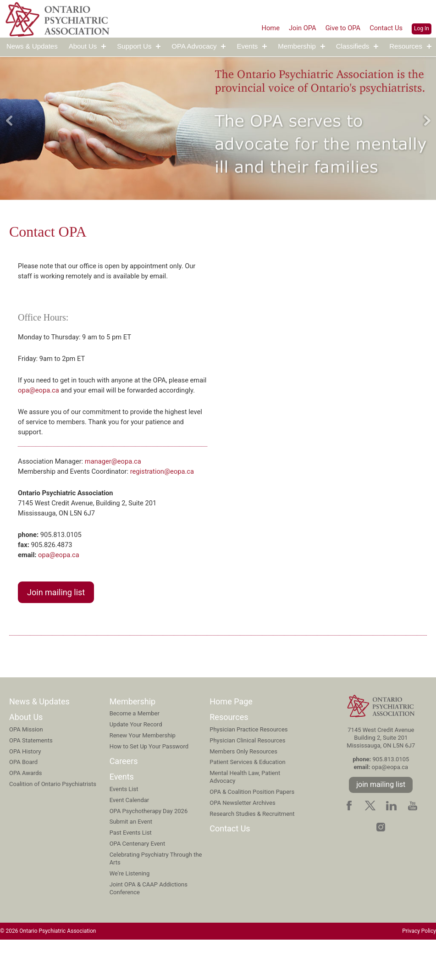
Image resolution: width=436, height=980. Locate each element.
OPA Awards (25, 812)
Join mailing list (56, 632)
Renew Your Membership (143, 775)
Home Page (231, 741)
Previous (9, 121)
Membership (297, 47)
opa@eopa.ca (60, 396)
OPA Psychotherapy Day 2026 (149, 850)
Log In (422, 28)
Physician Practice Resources (248, 769)
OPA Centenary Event (138, 883)
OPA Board (23, 801)
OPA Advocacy (194, 47)
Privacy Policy (419, 971)
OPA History (25, 791)
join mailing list (381, 824)
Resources (406, 47)
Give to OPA (338, 28)
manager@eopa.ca (121, 482)
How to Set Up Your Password (149, 786)
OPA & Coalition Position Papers (252, 831)
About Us (83, 47)
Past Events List (131, 872)
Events (247, 47)
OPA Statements (31, 780)
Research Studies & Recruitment (252, 853)
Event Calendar (130, 839)
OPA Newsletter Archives (242, 842)
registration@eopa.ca (95, 504)
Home (261, 28)
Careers (124, 800)
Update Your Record (136, 764)
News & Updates (32, 47)
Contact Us (385, 28)
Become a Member (135, 753)
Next (427, 121)
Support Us (134, 47)
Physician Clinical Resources (247, 780)
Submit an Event (131, 861)
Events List (124, 828)
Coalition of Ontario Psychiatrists (53, 823)
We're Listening (130, 913)
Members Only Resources (243, 791)
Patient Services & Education (247, 801)
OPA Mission (26, 769)
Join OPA (295, 28)
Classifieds (353, 47)
